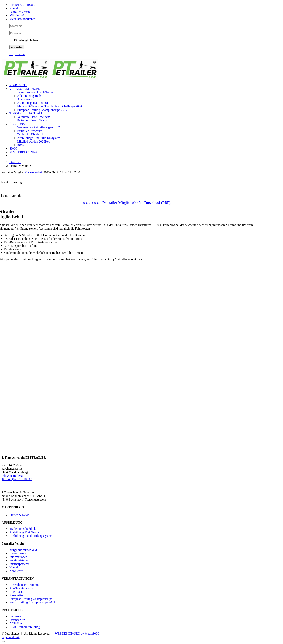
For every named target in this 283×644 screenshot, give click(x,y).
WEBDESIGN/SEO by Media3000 (77, 634)
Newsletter (16, 571)
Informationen (18, 557)
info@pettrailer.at (13, 476)
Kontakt (14, 567)
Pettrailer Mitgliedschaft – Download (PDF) (135, 203)
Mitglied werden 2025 (24, 550)
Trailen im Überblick (23, 529)
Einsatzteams (18, 553)
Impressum (16, 616)
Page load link (11, 637)
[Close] (3, 642)
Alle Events (17, 592)
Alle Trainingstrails (21, 588)
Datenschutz (17, 620)
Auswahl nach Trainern (24, 585)
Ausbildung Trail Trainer (25, 532)
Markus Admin (34, 172)
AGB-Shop (16, 623)
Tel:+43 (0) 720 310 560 (17, 479)
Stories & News (19, 515)
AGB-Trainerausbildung (25, 627)
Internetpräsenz (19, 564)
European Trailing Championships (31, 599)
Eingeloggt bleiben (24, 40)
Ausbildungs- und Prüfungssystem (31, 536)
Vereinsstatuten (19, 560)
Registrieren (17, 54)
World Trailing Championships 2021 (32, 602)
